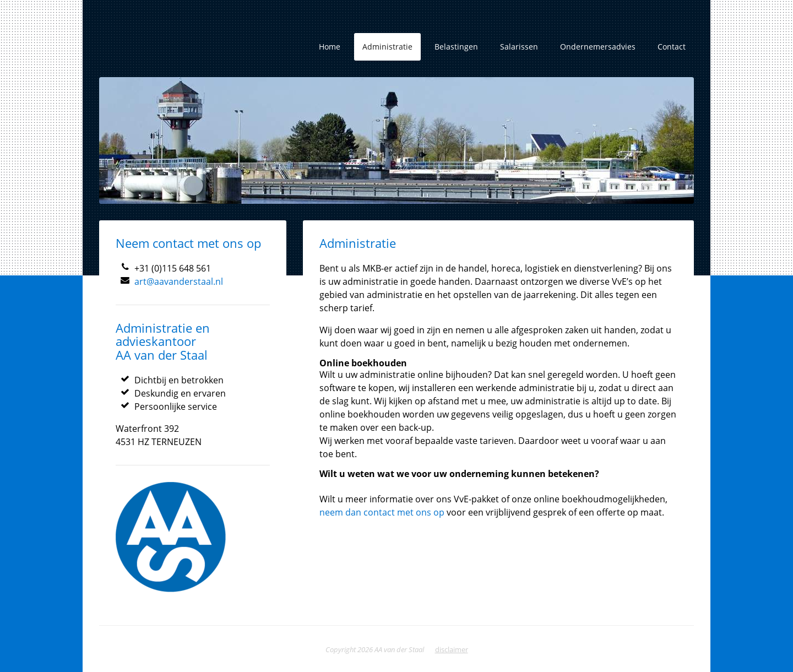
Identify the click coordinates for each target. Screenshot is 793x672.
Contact (672, 47)
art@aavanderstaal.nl (179, 281)
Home (330, 47)
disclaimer (452, 649)
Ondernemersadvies (598, 47)
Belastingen (456, 47)
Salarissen (519, 47)
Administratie (387, 47)
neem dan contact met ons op (383, 512)
